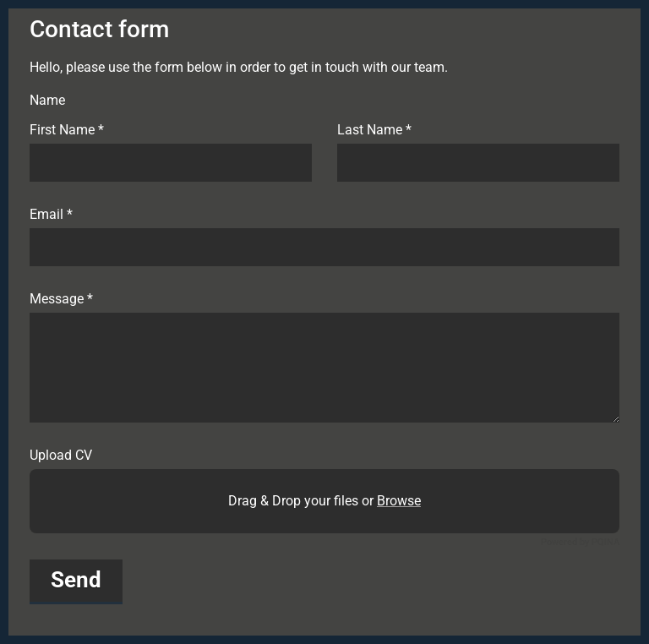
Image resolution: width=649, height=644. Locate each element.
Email (51, 215)
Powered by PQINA (580, 542)
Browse (399, 501)
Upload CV (61, 456)
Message (61, 299)
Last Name (374, 130)
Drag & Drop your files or (324, 501)
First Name (67, 130)
